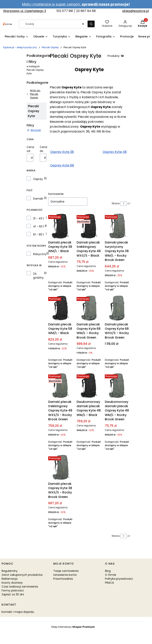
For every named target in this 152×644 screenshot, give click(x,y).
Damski (38, 199)
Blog (108, 571)
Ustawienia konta (65, 575)
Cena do (43, 149)
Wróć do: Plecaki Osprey (34, 94)
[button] (91, 24)
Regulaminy (10, 571)
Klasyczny (40, 254)
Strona (116, 203)
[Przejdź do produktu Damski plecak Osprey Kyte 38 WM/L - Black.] (61, 226)
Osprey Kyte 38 (62, 152)
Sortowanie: (56, 194)
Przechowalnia (63, 579)
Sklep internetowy (73, 627)
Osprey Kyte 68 (62, 165)
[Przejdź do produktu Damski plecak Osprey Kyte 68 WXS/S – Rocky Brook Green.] (117, 308)
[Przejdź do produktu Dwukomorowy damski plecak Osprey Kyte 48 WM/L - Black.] (89, 386)
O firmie (111, 575)
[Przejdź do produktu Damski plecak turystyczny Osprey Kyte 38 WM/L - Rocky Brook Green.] (117, 226)
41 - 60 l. (39, 226)
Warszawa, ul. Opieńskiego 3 (25, 11)
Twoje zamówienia (66, 571)
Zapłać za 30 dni (13, 594)
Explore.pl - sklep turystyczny (20, 47)
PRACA (109, 583)
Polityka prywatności (119, 579)
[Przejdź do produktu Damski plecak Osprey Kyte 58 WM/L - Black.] (61, 308)
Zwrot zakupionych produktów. (22, 575)
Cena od (30, 149)
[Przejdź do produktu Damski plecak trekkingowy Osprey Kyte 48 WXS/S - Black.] (89, 226)
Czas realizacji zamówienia (20, 587)
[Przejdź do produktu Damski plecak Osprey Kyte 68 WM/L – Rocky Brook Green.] (89, 308)
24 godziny (38, 276)
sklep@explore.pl (136, 11)
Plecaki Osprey (50, 47)
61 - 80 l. (39, 234)
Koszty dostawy (12, 583)
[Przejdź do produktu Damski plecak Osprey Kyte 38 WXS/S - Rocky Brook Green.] (61, 467)
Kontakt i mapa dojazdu (18, 612)
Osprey (38, 179)
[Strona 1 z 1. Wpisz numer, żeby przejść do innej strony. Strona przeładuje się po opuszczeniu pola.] (124, 203)
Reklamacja (9, 579)
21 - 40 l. (39, 218)
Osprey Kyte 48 (115, 152)
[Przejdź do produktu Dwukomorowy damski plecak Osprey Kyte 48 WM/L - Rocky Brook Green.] (117, 386)
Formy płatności (13, 590)
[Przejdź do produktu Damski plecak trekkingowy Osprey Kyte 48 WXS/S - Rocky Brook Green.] (61, 386)
